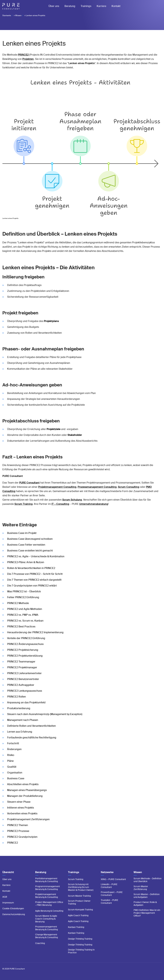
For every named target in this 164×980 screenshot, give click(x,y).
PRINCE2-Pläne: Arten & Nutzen (26, 562)
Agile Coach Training (78, 915)
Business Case (16, 778)
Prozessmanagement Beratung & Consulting (47, 928)
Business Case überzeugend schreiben (30, 539)
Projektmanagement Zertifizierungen (28, 819)
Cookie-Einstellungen (13, 908)
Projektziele (53, 429)
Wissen (18, 15)
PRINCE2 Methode (18, 603)
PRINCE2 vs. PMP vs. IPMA (23, 615)
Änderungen (14, 749)
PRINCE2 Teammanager (21, 662)
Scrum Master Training (79, 896)
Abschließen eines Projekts (23, 784)
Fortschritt (13, 743)
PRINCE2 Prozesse (18, 831)
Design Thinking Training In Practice (81, 951)
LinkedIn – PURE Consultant (109, 886)
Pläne (10, 761)
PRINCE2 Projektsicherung (23, 650)
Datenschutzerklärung (14, 914)
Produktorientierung (19, 708)
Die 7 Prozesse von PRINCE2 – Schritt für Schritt (35, 574)
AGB (5, 897)
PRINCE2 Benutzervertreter (23, 679)
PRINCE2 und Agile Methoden (25, 609)
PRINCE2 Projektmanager (22, 667)
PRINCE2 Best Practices (21, 627)
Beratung (70, 6)
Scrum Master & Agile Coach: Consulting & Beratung (46, 919)
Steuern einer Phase (19, 802)
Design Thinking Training (80, 939)
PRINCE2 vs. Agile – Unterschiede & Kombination (36, 556)
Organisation (15, 773)
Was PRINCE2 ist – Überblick (24, 591)
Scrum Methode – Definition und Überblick (148, 880)
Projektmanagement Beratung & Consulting (47, 896)
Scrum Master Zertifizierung (141, 888)
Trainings (86, 6)
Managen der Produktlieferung (25, 796)
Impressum (8, 903)
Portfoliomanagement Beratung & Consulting (47, 880)
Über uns (54, 6)
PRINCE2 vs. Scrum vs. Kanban (25, 621)
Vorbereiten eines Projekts (22, 813)
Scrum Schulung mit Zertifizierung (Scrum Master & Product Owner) (81, 887)
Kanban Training (76, 927)
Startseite (7, 15)
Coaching (40, 943)
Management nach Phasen (23, 720)
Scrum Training (76, 879)
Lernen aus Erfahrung (20, 732)
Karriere (101, 6)
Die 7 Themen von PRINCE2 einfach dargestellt (34, 580)
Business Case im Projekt (22, 533)
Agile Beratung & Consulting (49, 911)
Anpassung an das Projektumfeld (26, 702)
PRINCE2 (23, 55)
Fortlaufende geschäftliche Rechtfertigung (32, 738)
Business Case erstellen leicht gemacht (30, 551)
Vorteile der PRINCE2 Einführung (26, 638)
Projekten (28, 59)
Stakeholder (75, 435)
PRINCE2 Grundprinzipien (22, 837)
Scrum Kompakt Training (80, 910)
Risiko (11, 755)
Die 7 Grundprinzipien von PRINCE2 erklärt (32, 586)
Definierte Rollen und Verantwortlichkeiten (31, 726)
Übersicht (8, 872)
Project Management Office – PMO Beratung (49, 904)
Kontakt (116, 6)
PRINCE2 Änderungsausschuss (25, 644)
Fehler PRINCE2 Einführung (23, 597)
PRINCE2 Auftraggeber (21, 685)
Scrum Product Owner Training (79, 902)
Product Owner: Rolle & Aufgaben (145, 904)
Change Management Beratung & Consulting (47, 936)
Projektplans (51, 321)
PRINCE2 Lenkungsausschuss (25, 691)
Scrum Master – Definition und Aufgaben (147, 896)
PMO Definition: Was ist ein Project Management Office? (147, 913)
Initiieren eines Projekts (21, 808)
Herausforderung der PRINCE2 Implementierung (35, 632)
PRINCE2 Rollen (16, 697)
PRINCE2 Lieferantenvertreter (24, 673)
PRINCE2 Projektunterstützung (25, 656)
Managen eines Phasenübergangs (27, 790)
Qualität (12, 767)
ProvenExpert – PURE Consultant (112, 894)
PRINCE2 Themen (18, 825)
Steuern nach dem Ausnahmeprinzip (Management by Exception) (45, 714)
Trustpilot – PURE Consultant (109, 902)
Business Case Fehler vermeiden (26, 545)
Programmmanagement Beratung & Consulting (48, 888)
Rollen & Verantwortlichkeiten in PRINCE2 (31, 568)
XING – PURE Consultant (113, 879)
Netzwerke (107, 872)
